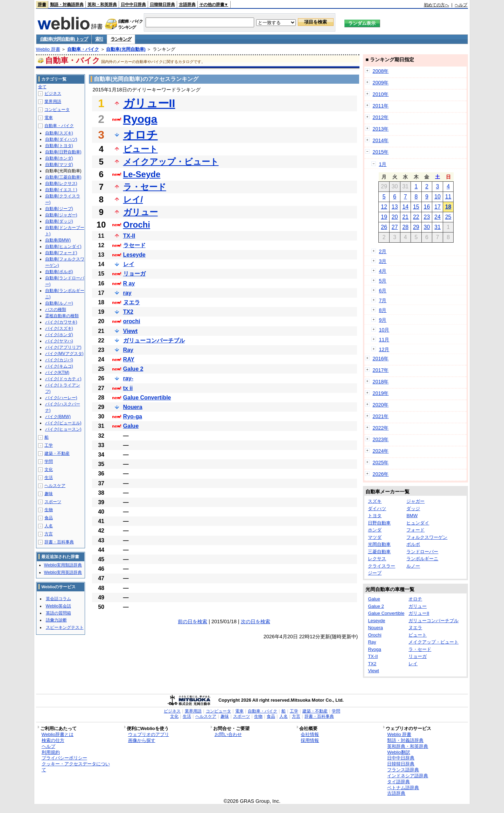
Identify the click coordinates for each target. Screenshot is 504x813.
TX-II (129, 236)
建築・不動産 (57, 453)
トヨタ (375, 516)
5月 (383, 281)
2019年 (380, 393)
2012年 (380, 117)
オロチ (141, 135)
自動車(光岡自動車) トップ (64, 39)
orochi (132, 321)
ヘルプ (461, 5)
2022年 (380, 428)
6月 (383, 291)
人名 (49, 526)
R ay (129, 283)
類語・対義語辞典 (67, 5)
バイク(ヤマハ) (59, 341)
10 (437, 197)
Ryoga (140, 119)
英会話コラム (58, 599)
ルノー (413, 566)
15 (416, 207)
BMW (412, 516)
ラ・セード (145, 187)
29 (416, 227)
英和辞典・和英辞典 (408, 746)
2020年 (380, 405)
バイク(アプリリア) (63, 347)
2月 (383, 251)
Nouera (133, 407)
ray (127, 293)
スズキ (375, 501)
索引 (99, 39)
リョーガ (134, 274)
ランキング (121, 39)
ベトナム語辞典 (403, 788)
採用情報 (310, 740)
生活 (49, 478)
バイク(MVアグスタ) (64, 354)
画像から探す (142, 740)
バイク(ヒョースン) (63, 429)
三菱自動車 (379, 552)
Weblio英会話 (58, 606)
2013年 (380, 129)
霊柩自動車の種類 (62, 316)
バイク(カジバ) (59, 360)
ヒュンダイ (418, 523)
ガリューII (149, 103)
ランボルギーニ (422, 559)
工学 (49, 445)
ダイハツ (377, 509)
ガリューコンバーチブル (154, 341)
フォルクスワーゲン (427, 537)
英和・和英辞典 (102, 5)
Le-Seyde (142, 174)
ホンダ (375, 530)
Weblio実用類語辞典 (63, 565)
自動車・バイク (83, 49)
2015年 (380, 152)
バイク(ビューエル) (63, 423)
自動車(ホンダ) (59, 158)
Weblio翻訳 (398, 752)
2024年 (380, 451)
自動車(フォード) (61, 253)
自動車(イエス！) (61, 190)
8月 (383, 310)
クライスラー (381, 566)
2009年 (380, 83)
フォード (415, 530)
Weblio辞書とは (58, 734)
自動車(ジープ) (59, 209)
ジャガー (415, 501)
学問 (49, 461)
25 (448, 217)
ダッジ (413, 509)
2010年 (380, 94)
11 (448, 197)
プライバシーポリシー (64, 758)
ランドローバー (422, 552)
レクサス (377, 559)
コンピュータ (57, 110)
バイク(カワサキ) (61, 322)
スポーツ (53, 502)
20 (395, 217)
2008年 (380, 71)
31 (437, 227)
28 (405, 227)
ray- (128, 378)
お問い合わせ (228, 734)
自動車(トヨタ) (59, 146)
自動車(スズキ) (59, 133)
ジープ (375, 573)
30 (427, 227)
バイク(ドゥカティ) (63, 379)
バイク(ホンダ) (59, 335)
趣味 (49, 494)
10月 (384, 330)
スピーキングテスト (65, 627)
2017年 (380, 370)
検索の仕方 (53, 740)
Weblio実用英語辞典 (63, 572)
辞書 (42, 5)
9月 (383, 320)
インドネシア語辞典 (408, 776)
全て (42, 87)
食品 (49, 518)
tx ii (128, 388)
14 (405, 207)
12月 (384, 349)
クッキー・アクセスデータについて (76, 767)
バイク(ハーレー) (61, 398)
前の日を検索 (192, 621)
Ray (128, 350)
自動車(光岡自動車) (126, 49)
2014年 (380, 140)
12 (384, 207)
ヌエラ (132, 302)
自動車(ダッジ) (59, 221)
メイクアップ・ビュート (171, 162)
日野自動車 (379, 523)
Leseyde (134, 255)
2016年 (380, 359)
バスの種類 (56, 310)
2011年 (380, 106)
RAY (129, 359)
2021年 (380, 416)
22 (416, 217)
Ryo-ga (133, 416)
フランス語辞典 (403, 770)
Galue (131, 426)
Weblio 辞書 (48, 49)
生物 (49, 510)
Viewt (131, 331)
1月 (383, 164)
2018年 (380, 382)
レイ (129, 264)
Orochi (137, 225)
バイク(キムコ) (59, 366)
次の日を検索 (255, 621)
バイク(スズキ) (59, 328)
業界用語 (53, 102)
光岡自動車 (379, 544)
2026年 (380, 474)
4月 (383, 271)
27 (395, 227)
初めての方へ (436, 5)
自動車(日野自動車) (63, 152)
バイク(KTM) (57, 373)
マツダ (375, 537)
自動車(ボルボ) (59, 272)
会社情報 (310, 734)
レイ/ (133, 199)
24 (437, 217)
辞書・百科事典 (59, 542)
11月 (384, 340)
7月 (383, 300)
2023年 (380, 439)
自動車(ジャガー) (61, 215)
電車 (49, 118)
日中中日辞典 (133, 5)
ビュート (141, 149)
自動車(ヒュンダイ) (63, 246)
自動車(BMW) (58, 240)
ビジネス (53, 93)
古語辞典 (187, 5)
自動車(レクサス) (61, 183)
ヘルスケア (55, 486)
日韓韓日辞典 (162, 5)
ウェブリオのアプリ (149, 734)
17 (437, 207)
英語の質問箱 (58, 613)
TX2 (128, 312)
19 (384, 217)
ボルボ (413, 544)
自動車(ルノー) (59, 303)
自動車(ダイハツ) (61, 139)
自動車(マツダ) (59, 165)
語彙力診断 (56, 620)
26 (384, 227)
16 (427, 207)
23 (427, 217)
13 (395, 207)
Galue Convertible (147, 398)
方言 (49, 534)
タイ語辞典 (398, 782)
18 (448, 207)
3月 (383, 261)
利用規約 (51, 752)
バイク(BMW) (58, 417)
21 (405, 217)
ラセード (134, 245)
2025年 (380, 463)
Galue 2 (133, 369)
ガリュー (141, 212)
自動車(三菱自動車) (63, 177)
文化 (49, 470)
